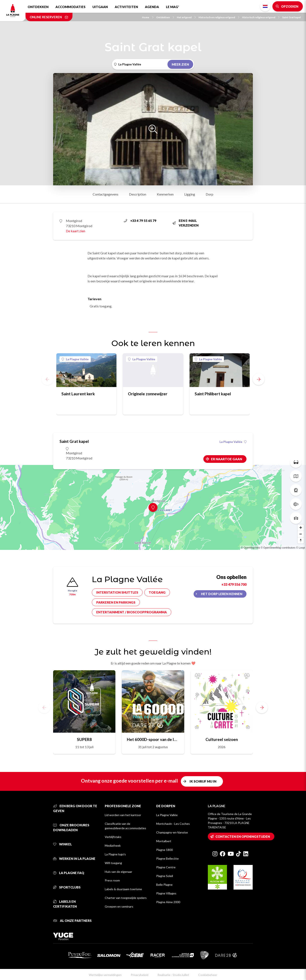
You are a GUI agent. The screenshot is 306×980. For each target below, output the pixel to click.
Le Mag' (172, 7)
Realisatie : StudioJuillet (173, 975)
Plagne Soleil (165, 876)
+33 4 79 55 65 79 (140, 221)
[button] (259, 379)
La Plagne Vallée (75, 359)
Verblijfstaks (113, 837)
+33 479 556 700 (234, 584)
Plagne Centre (166, 867)
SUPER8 (84, 739)
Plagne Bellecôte (167, 858)
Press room (112, 880)
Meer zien (180, 64)
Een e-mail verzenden (185, 223)
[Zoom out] (301, 534)
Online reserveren (49, 17)
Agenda (152, 7)
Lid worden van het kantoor (123, 815)
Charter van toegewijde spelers (126, 898)
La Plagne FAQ (69, 873)
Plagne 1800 (164, 850)
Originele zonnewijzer (148, 394)
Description (138, 194)
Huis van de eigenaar (118, 872)
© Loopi (300, 548)
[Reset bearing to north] (301, 540)
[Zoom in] (301, 528)
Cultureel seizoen (222, 739)
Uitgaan (100, 7)
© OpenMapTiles (251, 548)
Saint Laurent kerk (78, 394)
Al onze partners (72, 921)
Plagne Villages (166, 893)
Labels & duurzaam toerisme (123, 889)
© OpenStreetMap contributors (278, 548)
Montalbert (164, 841)
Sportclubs (67, 887)
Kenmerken (165, 194)
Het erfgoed (186, 17)
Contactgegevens (106, 194)
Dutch (265, 6)
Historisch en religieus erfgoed (219, 17)
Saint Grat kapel (291, 17)
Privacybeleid (140, 975)
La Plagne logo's (115, 854)
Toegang (157, 592)
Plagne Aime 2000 (168, 902)
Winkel (62, 844)
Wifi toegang (113, 863)
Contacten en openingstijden (243, 836)
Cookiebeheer (208, 975)
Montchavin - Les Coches (173, 824)
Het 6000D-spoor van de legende (153, 739)
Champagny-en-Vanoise (172, 832)
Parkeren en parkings (116, 602)
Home (148, 17)
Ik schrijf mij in (203, 781)
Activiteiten (126, 7)
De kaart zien (76, 231)
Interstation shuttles (117, 592)
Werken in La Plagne (74, 859)
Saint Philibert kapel (213, 394)
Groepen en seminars (119, 906)
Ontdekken (38, 7)
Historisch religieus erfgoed (261, 17)
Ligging (190, 194)
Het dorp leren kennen (222, 594)
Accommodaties (70, 7)
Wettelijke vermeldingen (105, 975)
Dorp (210, 194)
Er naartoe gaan (227, 459)
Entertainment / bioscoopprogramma (132, 612)
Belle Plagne (164, 885)
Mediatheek (113, 846)
